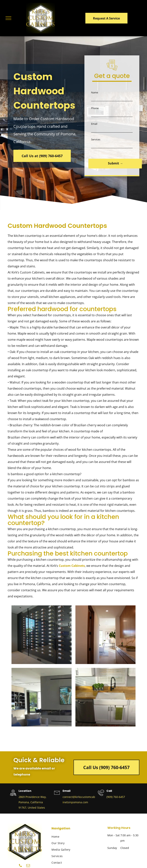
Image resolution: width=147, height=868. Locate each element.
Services (96, 139)
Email (94, 124)
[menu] (8, 18)
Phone (95, 108)
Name (95, 92)
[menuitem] (67, 837)
